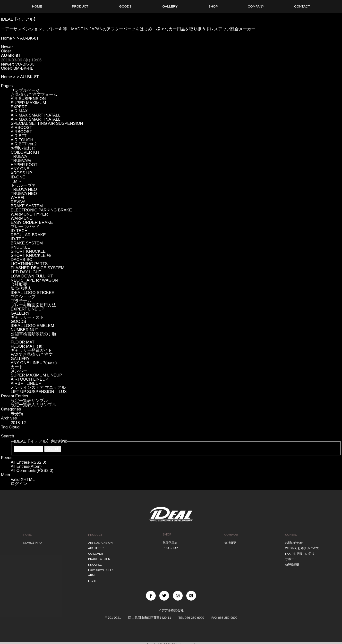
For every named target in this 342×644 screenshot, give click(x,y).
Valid (23, 480)
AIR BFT (19, 136)
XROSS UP (21, 173)
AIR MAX (19, 111)
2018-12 (18, 423)
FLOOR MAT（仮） (29, 346)
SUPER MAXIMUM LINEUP (36, 375)
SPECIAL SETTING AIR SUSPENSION (47, 123)
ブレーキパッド (25, 227)
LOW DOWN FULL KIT (32, 276)
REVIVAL (19, 202)
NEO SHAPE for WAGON (34, 280)
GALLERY (20, 313)
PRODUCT (95, 534)
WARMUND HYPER (29, 214)
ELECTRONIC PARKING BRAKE (41, 210)
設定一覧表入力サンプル (33, 405)
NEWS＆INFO (32, 542)
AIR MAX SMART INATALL (36, 115)
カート (17, 367)
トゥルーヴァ (23, 185)
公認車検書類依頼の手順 (33, 334)
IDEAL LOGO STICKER (33, 293)
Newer (7, 47)
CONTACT (291, 534)
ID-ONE (18, 177)
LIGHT (92, 577)
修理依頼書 (291, 562)
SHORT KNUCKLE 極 (31, 255)
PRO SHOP (170, 547)
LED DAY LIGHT (26, 272)
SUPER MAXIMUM (28, 103)
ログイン (19, 484)
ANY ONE (20, 169)
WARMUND (22, 218)
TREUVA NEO (24, 189)
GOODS (18, 322)
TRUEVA (19, 156)
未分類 (17, 414)
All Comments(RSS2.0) (32, 471)
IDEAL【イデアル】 (19, 19)
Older (6, 51)
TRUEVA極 (21, 161)
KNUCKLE (20, 247)
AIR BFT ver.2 (24, 144)
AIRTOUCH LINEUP (29, 379)
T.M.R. (17, 181)
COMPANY (231, 534)
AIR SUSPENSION (28, 99)
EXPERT (19, 107)
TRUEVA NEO (24, 194)
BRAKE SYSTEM (27, 206)
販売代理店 (21, 289)
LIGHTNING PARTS (29, 264)
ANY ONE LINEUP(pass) (34, 363)
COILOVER (95, 552)
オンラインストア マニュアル (38, 388)
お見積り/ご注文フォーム (34, 95)
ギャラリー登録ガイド (31, 350)
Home (6, 38)
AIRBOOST (21, 128)
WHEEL (18, 198)
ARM (90, 572)
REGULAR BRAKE (28, 235)
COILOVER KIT (25, 152)
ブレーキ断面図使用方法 (33, 305)
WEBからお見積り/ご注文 (301, 547)
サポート (290, 557)
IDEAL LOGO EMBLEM (32, 326)
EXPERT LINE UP (27, 309)
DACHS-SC (21, 260)
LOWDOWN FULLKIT (102, 567)
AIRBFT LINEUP (26, 383)
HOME (27, 534)
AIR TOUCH (22, 140)
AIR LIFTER (95, 547)
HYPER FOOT (24, 165)
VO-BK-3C (25, 64)
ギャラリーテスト (27, 317)
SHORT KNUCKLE (28, 251)
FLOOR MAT (23, 342)
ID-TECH (19, 231)
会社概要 (19, 284)
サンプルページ (25, 90)
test (14, 338)
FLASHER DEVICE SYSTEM (38, 268)
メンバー (19, 371)
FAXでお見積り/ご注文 (32, 355)
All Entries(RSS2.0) (28, 462)
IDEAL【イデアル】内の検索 (41, 441)
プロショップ (23, 297)
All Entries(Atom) (26, 466)
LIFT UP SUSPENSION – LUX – (40, 392)
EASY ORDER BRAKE (32, 222)
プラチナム (21, 301)
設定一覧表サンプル (29, 401)
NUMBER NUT (24, 330)
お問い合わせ (23, 148)
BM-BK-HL (23, 68)
